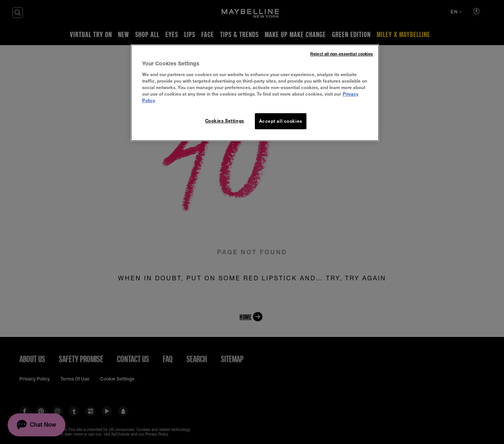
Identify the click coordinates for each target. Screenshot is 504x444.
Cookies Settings (225, 121)
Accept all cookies (281, 121)
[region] (255, 93)
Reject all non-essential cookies (342, 54)
